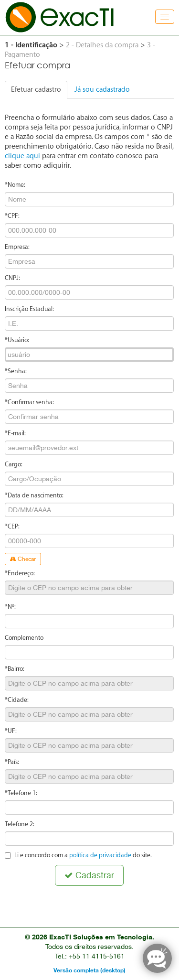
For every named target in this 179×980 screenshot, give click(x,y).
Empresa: (17, 247)
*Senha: (16, 371)
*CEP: (12, 526)
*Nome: (15, 185)
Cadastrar (89, 875)
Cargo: (14, 464)
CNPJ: (12, 278)
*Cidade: (17, 700)
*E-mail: (15, 433)
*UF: (11, 731)
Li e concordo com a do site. (78, 855)
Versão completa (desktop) (89, 970)
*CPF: (12, 216)
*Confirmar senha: (29, 402)
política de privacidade (100, 855)
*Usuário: (17, 340)
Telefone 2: (20, 824)
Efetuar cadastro (36, 90)
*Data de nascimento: (34, 495)
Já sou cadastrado (102, 90)
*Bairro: (15, 669)
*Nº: (10, 607)
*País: (12, 762)
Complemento (24, 638)
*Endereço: (20, 573)
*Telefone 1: (21, 793)
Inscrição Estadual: (29, 309)
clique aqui (22, 156)
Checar (23, 559)
